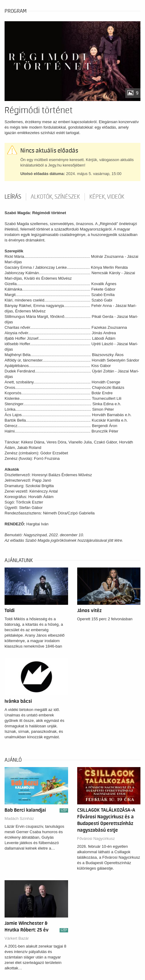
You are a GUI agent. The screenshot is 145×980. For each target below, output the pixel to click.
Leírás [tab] (13, 197)
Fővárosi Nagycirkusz (96, 839)
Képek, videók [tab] (107, 197)
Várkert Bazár (17, 938)
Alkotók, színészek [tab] (55, 197)
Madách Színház (19, 818)
